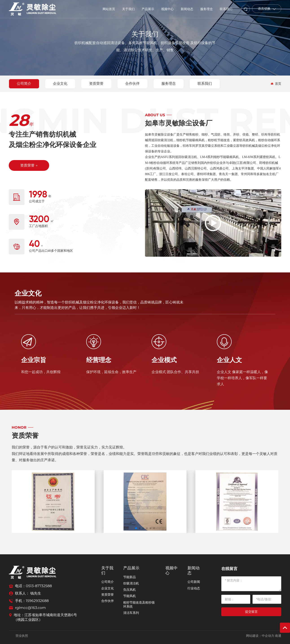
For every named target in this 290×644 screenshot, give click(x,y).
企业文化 (60, 84)
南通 (278, 636)
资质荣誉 (96, 84)
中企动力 (268, 636)
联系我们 (205, 84)
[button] (136, 528)
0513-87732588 (39, 586)
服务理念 (169, 84)
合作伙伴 (132, 84)
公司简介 (24, 84)
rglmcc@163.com (30, 608)
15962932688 (37, 601)
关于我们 (145, 34)
